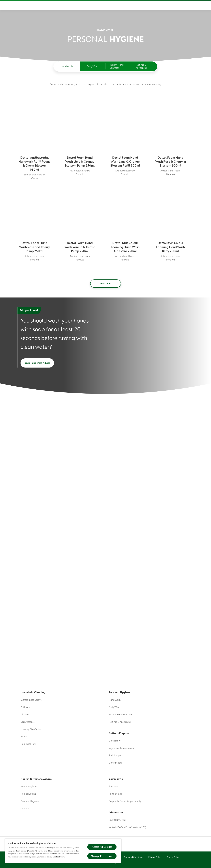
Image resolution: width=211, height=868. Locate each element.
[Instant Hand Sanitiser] (118, 66)
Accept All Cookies (102, 847)
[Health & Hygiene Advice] (101, 6)
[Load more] (106, 284)
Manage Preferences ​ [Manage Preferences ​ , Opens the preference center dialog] (102, 856)
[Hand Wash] (67, 66)
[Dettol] (21, 6)
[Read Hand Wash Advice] (37, 363)
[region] (63, 851)
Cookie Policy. (59, 857)
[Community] (127, 6)
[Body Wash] (93, 66)
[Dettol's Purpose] (69, 6)
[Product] (47, 6)
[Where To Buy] (147, 6)
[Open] (190, 6)
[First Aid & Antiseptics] (144, 66)
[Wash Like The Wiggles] (172, 6)
